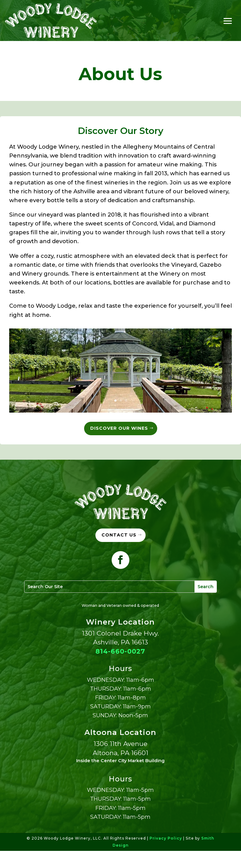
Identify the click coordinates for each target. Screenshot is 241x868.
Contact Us (119, 552)
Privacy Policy (166, 855)
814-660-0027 (120, 668)
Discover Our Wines (119, 428)
